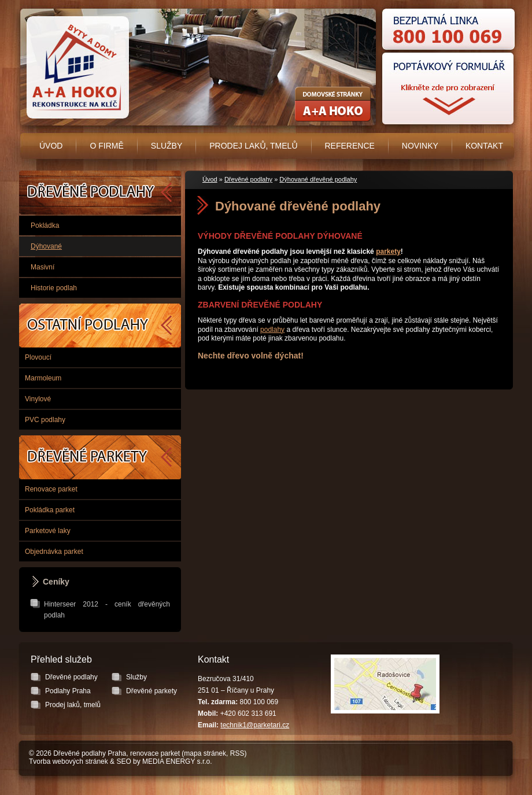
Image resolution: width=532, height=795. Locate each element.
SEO (123, 761)
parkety (388, 252)
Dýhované (46, 246)
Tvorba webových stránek (69, 761)
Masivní (43, 267)
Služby (167, 146)
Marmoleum (43, 378)
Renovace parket (51, 489)
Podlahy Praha (100, 326)
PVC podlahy (45, 420)
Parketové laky (48, 531)
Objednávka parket (54, 552)
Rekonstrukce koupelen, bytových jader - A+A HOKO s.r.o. (333, 104)
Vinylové (38, 399)
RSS (237, 753)
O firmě (106, 146)
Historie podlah (54, 288)
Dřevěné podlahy (248, 179)
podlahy (272, 330)
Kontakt (484, 146)
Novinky (420, 146)
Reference (350, 146)
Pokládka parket (50, 510)
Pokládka (45, 225)
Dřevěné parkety (100, 457)
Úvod (51, 146)
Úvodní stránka (76, 68)
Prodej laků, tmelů (253, 146)
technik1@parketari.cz (255, 725)
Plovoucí (38, 357)
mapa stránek (205, 753)
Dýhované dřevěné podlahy (318, 179)
